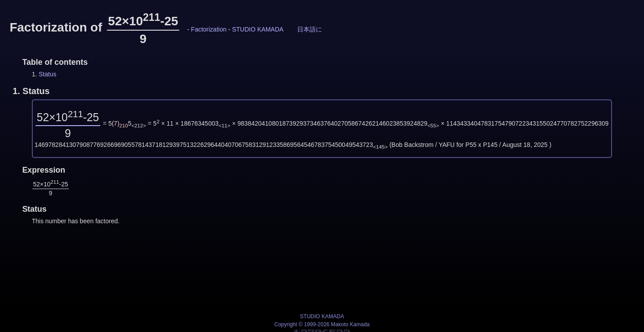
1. (31, 91)
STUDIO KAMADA (257, 29)
